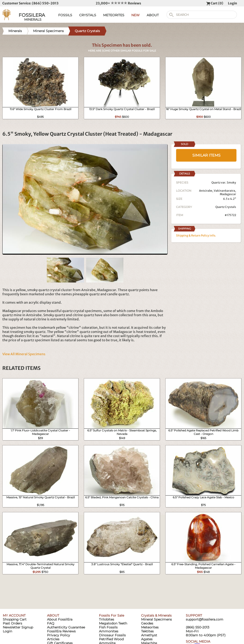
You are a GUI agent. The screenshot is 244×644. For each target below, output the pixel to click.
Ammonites (109, 631)
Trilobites (107, 619)
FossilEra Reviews (61, 631)
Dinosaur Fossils (112, 635)
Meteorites (150, 627)
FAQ (51, 623)
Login (232, 3)
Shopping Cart (15, 619)
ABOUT (153, 15)
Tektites (147, 631)
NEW (136, 15)
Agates (147, 639)
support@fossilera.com (205, 619)
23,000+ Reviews (118, 3)
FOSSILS (65, 15)
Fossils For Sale (112, 615)
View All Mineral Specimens (24, 354)
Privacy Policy (59, 635)
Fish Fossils (108, 627)
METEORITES (114, 15)
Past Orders (12, 623)
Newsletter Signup (18, 627)
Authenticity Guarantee (66, 627)
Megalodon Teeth (113, 623)
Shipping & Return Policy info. (196, 235)
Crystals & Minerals (156, 615)
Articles (53, 639)
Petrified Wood (111, 639)
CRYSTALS (88, 15)
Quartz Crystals (226, 207)
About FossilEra (60, 619)
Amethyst (149, 635)
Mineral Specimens (156, 619)
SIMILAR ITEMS (206, 155)
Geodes (147, 623)
